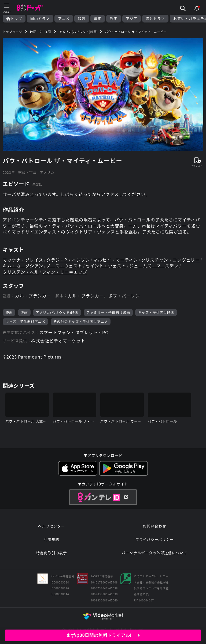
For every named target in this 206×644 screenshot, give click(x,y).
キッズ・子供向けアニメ (25, 321)
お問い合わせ (154, 526)
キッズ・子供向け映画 (156, 312)
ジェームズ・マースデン (154, 266)
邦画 (114, 19)
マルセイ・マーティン (115, 260)
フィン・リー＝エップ (65, 272)
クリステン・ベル (21, 272)
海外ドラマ (155, 19)
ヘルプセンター (52, 526)
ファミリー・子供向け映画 (108, 312)
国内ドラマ (40, 19)
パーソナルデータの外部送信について (154, 553)
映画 (9, 312)
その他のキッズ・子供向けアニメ (81, 321)
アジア (132, 19)
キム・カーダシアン (23, 266)
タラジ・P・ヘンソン (68, 260)
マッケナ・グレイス (23, 260)
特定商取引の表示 (51, 553)
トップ (14, 19)
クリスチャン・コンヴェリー (170, 260)
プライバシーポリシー (154, 539)
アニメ (64, 19)
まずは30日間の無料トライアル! (103, 635)
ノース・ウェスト (64, 266)
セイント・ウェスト (106, 266)
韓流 (82, 19)
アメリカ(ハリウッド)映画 (57, 312)
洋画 (98, 19)
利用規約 (51, 539)
